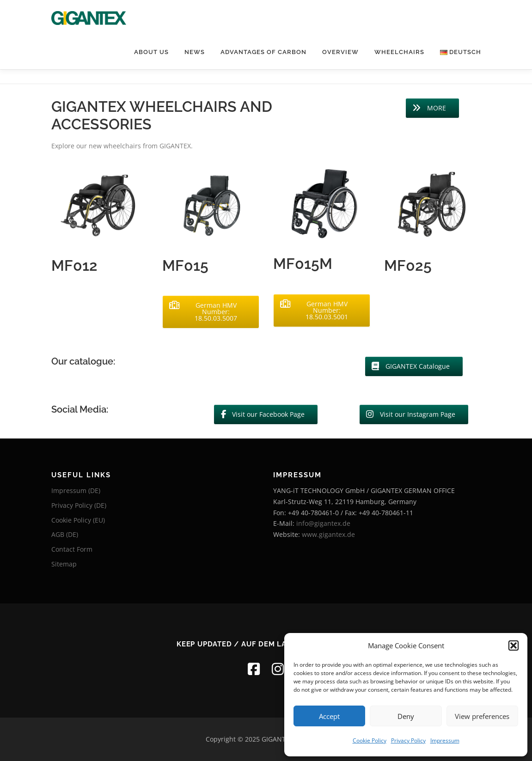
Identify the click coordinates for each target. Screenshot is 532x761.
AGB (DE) (65, 534)
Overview (340, 52)
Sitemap (64, 564)
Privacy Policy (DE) (79, 505)
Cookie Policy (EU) (78, 520)
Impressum (445, 740)
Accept (329, 716)
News (195, 52)
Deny (406, 716)
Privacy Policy (408, 740)
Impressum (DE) (76, 490)
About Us (151, 52)
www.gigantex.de (328, 534)
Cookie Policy (370, 740)
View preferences (482, 716)
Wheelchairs (399, 52)
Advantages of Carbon (263, 52)
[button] (514, 645)
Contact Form (72, 549)
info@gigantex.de (323, 523)
